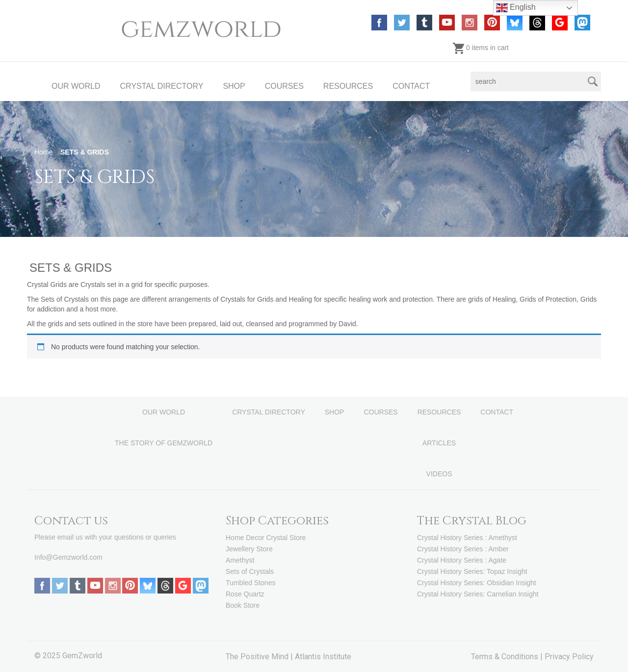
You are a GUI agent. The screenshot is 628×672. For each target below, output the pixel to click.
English (516, 8)
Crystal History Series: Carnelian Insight (478, 594)
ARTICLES (439, 443)
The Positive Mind (257, 657)
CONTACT (411, 86)
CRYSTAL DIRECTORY (162, 86)
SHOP (234, 86)
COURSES (284, 86)
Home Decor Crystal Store (266, 538)
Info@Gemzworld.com (68, 557)
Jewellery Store (249, 549)
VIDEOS (439, 474)
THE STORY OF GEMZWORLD (164, 443)
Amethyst (240, 560)
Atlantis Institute (323, 657)
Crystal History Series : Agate (462, 560)
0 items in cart (481, 48)
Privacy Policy (569, 657)
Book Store (243, 605)
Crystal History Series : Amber (463, 549)
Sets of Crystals (250, 571)
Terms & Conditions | (508, 657)
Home (43, 152)
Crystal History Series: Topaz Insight (472, 571)
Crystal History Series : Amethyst (467, 538)
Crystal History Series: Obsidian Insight (477, 583)
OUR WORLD (76, 86)
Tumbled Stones (250, 583)
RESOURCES (348, 86)
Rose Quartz (245, 594)
